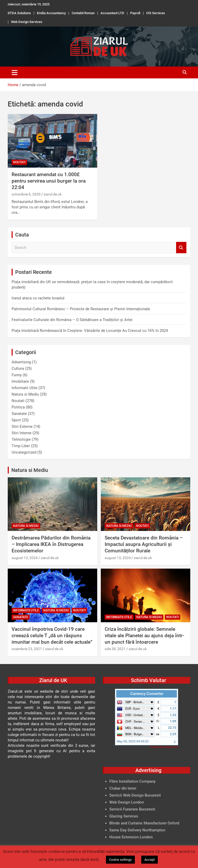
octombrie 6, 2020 (26, 194)
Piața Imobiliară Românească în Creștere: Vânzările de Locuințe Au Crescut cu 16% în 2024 (90, 331)
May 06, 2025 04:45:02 (133, 741)
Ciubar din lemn (123, 788)
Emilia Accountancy (51, 13)
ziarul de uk (53, 194)
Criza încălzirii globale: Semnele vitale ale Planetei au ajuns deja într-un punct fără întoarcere (144, 635)
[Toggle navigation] (15, 72)
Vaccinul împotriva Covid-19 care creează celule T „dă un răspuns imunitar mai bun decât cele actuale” (52, 635)
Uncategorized (24, 452)
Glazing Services (124, 816)
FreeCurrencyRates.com (164, 747)
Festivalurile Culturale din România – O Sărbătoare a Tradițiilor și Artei (72, 320)
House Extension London (131, 837)
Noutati (19, 162)
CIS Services (156, 13)
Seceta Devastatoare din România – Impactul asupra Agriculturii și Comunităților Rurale (144, 544)
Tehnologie (21, 439)
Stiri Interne (22, 433)
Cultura (18, 369)
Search (181, 248)
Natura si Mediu (25, 394)
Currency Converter (147, 694)
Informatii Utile (24, 388)
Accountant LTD (112, 13)
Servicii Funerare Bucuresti (132, 809)
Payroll (135, 13)
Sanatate (19, 414)
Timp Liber (21, 446)
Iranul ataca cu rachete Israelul (38, 298)
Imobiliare (20, 381)
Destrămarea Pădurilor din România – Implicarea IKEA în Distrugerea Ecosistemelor (51, 544)
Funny (17, 375)
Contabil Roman (83, 13)
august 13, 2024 (25, 558)
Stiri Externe (22, 427)
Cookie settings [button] (120, 860)
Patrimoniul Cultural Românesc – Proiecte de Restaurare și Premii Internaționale (81, 309)
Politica (18, 407)
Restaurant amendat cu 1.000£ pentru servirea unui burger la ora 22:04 (49, 181)
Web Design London (127, 802)
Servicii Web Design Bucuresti (135, 795)
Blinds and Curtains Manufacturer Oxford (144, 823)
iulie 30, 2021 (115, 649)
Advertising (21, 362)
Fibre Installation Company (132, 781)
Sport (16, 420)
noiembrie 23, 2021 (27, 649)
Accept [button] (150, 860)
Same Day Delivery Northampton (137, 830)
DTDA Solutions (19, 13)
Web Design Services (27, 22)
